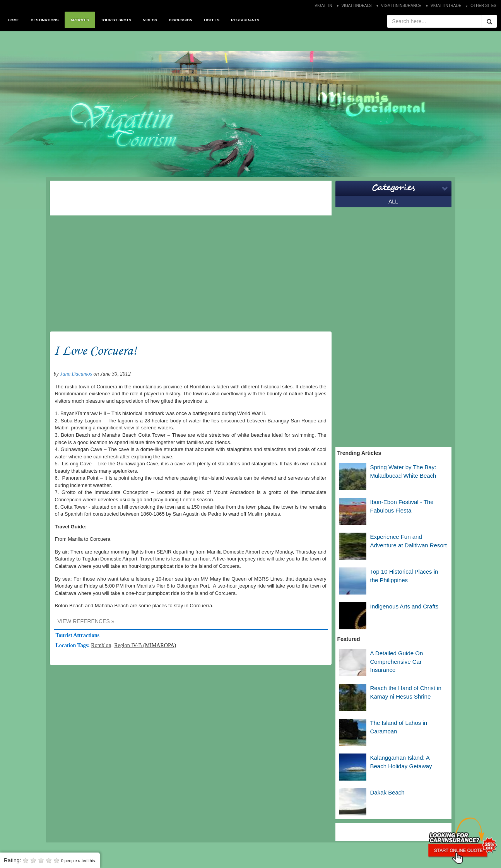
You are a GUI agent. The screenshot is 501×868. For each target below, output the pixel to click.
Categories (393, 188)
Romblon (101, 645)
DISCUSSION (180, 20)
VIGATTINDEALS (357, 6)
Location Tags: (74, 645)
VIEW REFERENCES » (86, 621)
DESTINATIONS (44, 20)
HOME (13, 20)
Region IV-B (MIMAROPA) (145, 645)
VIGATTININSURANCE (401, 6)
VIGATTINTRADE (446, 6)
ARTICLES (80, 20)
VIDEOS (150, 20)
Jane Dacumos (76, 374)
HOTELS (212, 20)
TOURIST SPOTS (116, 20)
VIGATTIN (323, 6)
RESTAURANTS (245, 20)
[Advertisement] (191, 198)
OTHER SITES (483, 6)
